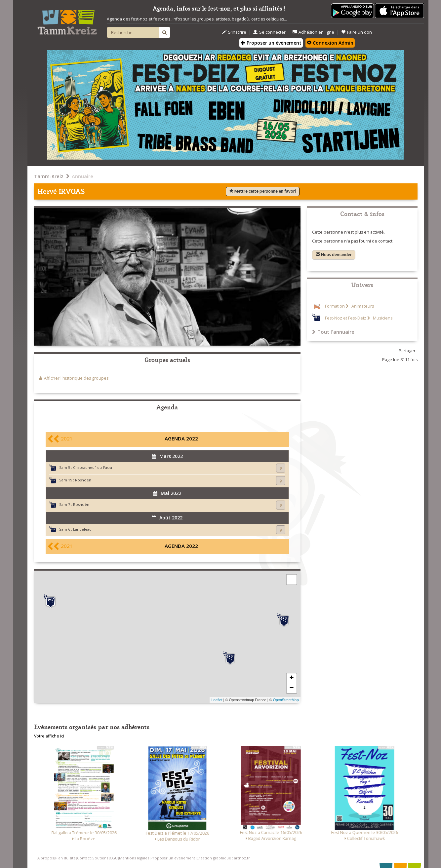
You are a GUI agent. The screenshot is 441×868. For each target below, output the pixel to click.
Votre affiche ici (49, 736)
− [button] (291, 688)
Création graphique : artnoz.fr (223, 858)
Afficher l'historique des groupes (76, 378)
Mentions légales (134, 858)
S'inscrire (234, 32)
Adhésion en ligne (313, 32)
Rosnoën (83, 480)
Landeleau (82, 529)
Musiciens (382, 318)
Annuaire (82, 176)
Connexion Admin (330, 43)
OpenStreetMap (286, 700)
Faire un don (357, 32)
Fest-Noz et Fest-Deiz (346, 318)
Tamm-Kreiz (49, 176)
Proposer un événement (173, 858)
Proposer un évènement (271, 43)
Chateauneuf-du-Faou (93, 467)
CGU (114, 858)
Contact (84, 858)
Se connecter (269, 32)
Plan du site (65, 858)
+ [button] (291, 678)
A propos (46, 858)
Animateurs (362, 306)
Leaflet (217, 700)
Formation (335, 306)
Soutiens (100, 858)
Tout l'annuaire (333, 332)
